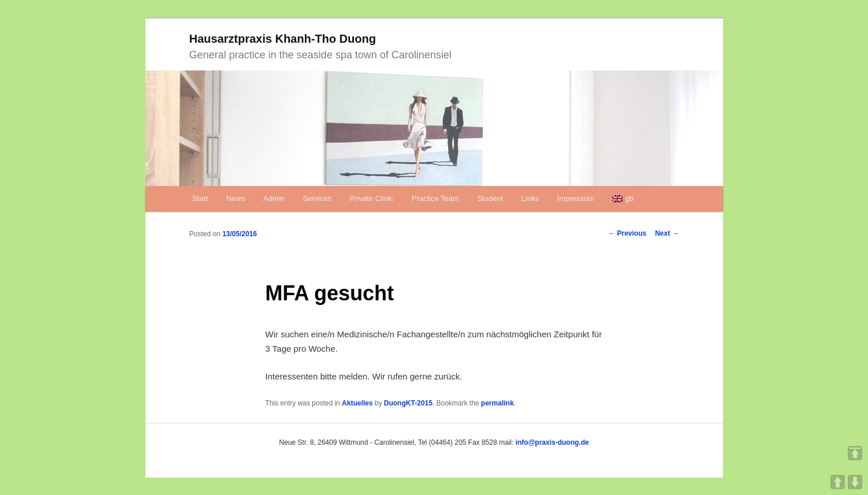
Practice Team (435, 198)
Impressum (576, 198)
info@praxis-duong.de (552, 442)
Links (530, 198)
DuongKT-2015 (408, 403)
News (236, 198)
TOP (855, 453)
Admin (274, 198)
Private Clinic (371, 198)
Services (317, 198)
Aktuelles (357, 403)
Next (667, 233)
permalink (498, 403)
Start (200, 198)
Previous (627, 233)
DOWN (855, 482)
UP (838, 482)
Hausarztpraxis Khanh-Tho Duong (283, 39)
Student (490, 198)
